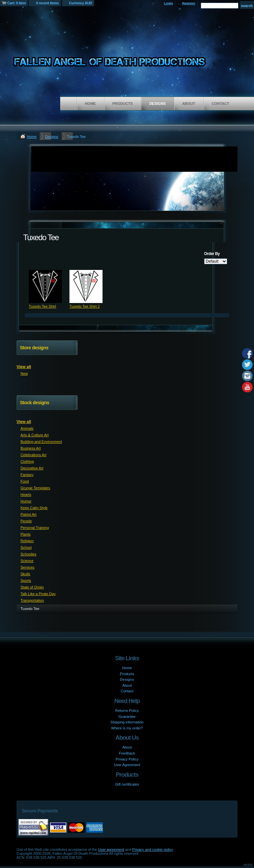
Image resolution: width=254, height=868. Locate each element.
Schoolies (28, 554)
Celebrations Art (33, 455)
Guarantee (127, 716)
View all (24, 367)
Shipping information (127, 722)
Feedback (127, 753)
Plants (26, 534)
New (24, 373)
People (26, 521)
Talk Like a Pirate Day (38, 594)
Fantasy (27, 475)
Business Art (31, 448)
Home (90, 104)
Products (123, 104)
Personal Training (35, 528)
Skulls (25, 574)
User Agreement (127, 765)
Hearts (26, 495)
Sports (26, 581)
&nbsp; (45, 286)
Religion (27, 541)
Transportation (32, 600)
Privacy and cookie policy (153, 849)
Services (27, 567)
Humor (26, 501)
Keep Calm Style (34, 508)
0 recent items (47, 3)
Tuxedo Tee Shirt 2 (85, 306)
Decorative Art (32, 468)
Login (169, 3)
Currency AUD (81, 3)
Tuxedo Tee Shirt (42, 306)
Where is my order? (127, 728)
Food (25, 481)
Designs (157, 104)
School (26, 547)
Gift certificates (127, 784)
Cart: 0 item (17, 3)
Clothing (27, 461)
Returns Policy (127, 711)
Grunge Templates (35, 488)
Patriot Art (28, 514)
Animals (27, 428)
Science (27, 561)
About (189, 104)
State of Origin (32, 587)
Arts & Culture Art (35, 435)
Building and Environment (41, 442)
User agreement (111, 849)
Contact (220, 104)
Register (189, 3)
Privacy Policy (127, 759)
